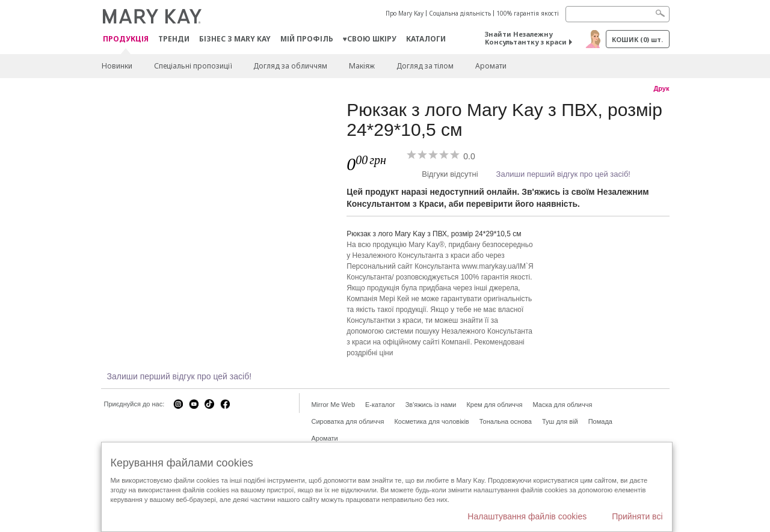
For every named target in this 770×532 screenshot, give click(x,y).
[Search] (618, 14)
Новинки (117, 66)
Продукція (126, 39)
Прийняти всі (637, 516)
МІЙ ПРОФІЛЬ (307, 39)
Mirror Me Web (334, 405)
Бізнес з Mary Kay (235, 39)
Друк (661, 88)
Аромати (491, 66)
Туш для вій (560, 421)
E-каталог (380, 405)
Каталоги (426, 39)
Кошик (637, 39)
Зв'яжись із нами (431, 405)
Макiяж (362, 66)
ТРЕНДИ (174, 39)
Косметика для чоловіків (431, 421)
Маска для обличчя (562, 405)
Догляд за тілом (425, 66)
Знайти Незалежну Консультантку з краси (526, 38)
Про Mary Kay (405, 13)
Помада (600, 421)
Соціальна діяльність (460, 13)
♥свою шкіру (370, 39)
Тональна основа (506, 421)
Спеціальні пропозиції (193, 66)
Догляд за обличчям (290, 66)
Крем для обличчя (494, 405)
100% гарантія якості (528, 13)
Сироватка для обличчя (348, 421)
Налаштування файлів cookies (527, 516)
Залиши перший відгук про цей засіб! (563, 174)
